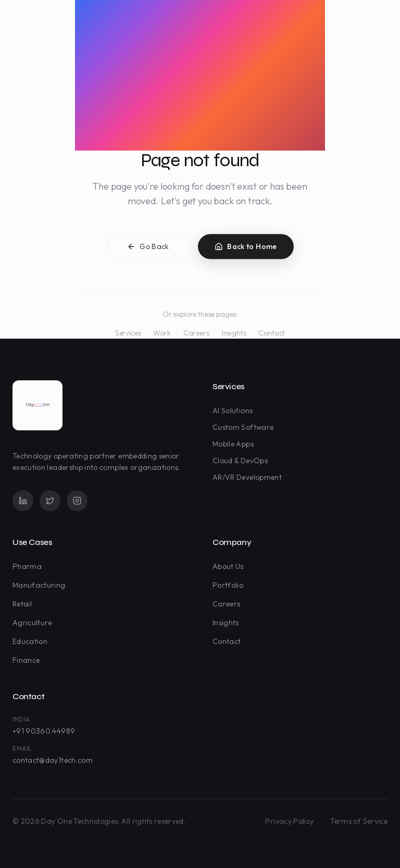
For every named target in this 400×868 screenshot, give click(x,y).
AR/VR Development (249, 477)
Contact (272, 333)
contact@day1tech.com (53, 760)
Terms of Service (359, 821)
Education (32, 641)
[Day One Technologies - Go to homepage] (37, 405)
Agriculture (34, 623)
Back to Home (246, 249)
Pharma (29, 566)
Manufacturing (41, 585)
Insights (234, 333)
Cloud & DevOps (242, 461)
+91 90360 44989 (44, 731)
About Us (230, 566)
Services (128, 333)
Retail (24, 604)
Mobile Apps (235, 444)
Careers (196, 333)
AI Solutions (235, 411)
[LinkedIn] (23, 501)
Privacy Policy (289, 821)
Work (162, 333)
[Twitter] (50, 501)
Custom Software (245, 427)
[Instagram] (77, 501)
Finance (28, 660)
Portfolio (230, 585)
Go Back (148, 249)
